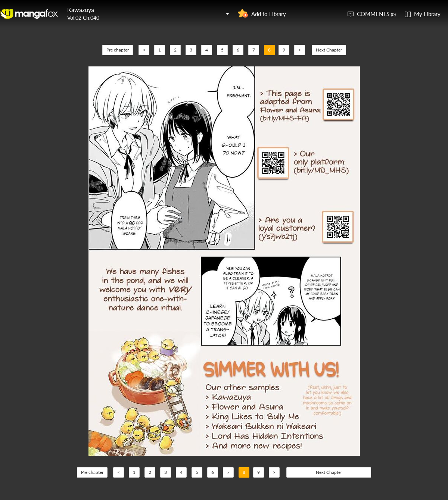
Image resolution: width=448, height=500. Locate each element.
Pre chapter (118, 50)
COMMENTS (376, 14)
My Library (427, 14)
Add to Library (269, 14)
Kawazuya (81, 10)
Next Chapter (329, 50)
